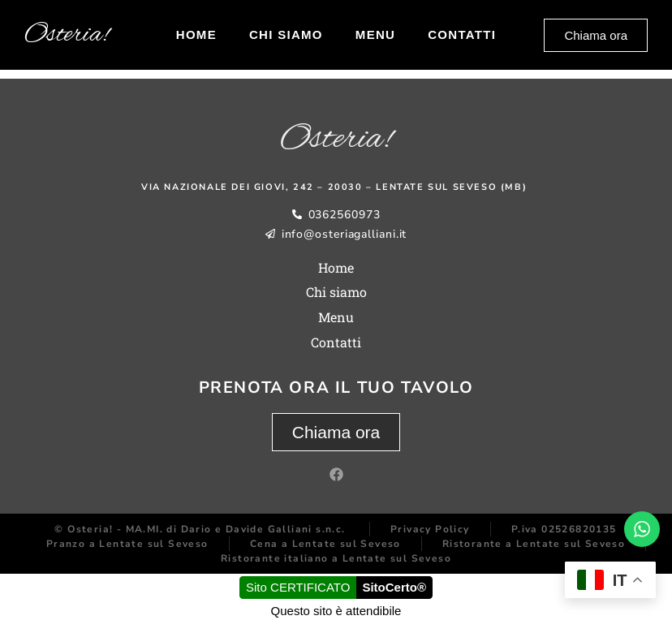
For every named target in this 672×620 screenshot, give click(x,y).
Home (196, 34)
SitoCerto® (394, 587)
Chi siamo (286, 34)
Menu (375, 34)
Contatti (462, 34)
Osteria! (67, 35)
